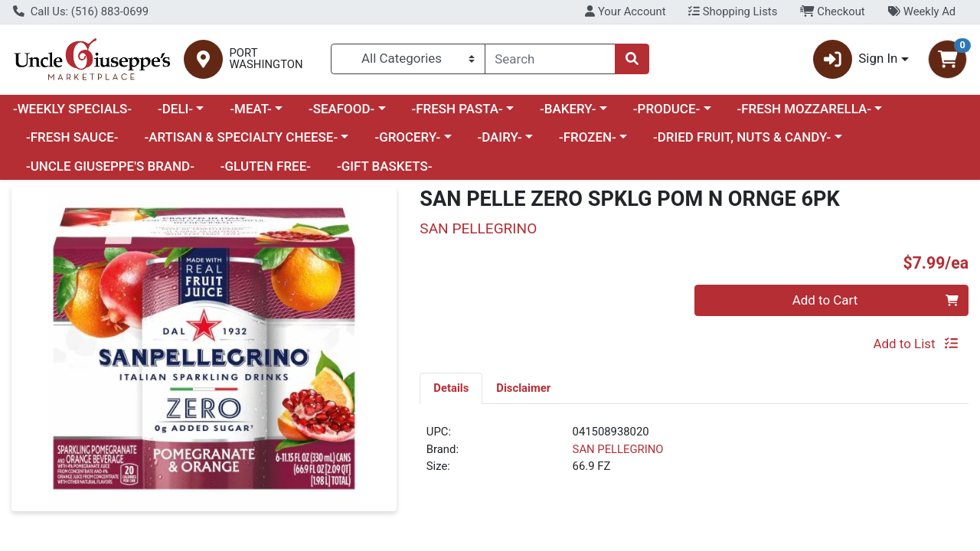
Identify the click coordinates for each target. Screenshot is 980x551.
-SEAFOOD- (341, 109)
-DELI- (175, 109)
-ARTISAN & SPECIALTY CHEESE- (241, 137)
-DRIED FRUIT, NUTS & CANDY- (742, 137)
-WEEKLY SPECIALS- (72, 109)
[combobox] (550, 59)
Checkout (833, 11)
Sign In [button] (856, 59)
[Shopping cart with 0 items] (947, 59)
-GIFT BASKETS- (385, 166)
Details (451, 388)
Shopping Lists (733, 11)
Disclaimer (523, 388)
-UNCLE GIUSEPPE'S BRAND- (110, 166)
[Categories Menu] (408, 59)
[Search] (550, 59)
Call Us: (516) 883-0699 (81, 11)
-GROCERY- (407, 137)
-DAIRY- (499, 137)
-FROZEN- (588, 137)
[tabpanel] (694, 455)
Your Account (625, 11)
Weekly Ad (921, 11)
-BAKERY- (568, 109)
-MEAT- (250, 109)
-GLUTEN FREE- (266, 166)
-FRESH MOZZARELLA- (804, 109)
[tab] (451, 388)
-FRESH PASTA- (457, 109)
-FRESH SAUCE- (72, 137)
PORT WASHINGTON (266, 59)
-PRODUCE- (666, 109)
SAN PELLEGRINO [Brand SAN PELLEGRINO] (618, 449)
